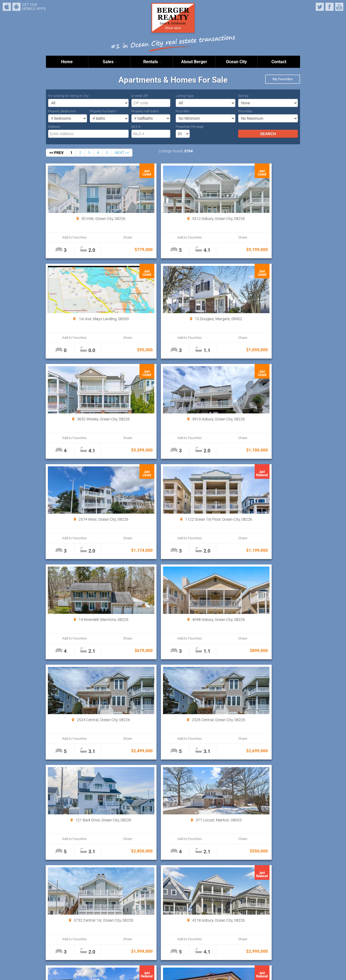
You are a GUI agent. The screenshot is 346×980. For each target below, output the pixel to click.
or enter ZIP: (140, 96)
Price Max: (245, 111)
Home (67, 62)
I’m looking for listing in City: (69, 96)
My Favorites (283, 79)
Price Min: (183, 111)
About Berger (194, 62)
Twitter (320, 7)
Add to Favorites (67, 237)
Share (106, 237)
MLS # (136, 127)
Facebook (330, 7)
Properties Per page (190, 127)
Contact (279, 62)
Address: (54, 127)
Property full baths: (103, 111)
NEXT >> (122, 153)
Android (16, 7)
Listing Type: (185, 96)
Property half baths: (145, 111)
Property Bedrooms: (62, 111)
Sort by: (244, 96)
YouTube (339, 7)
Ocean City (236, 62)
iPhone (7, 7)
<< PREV (56, 153)
